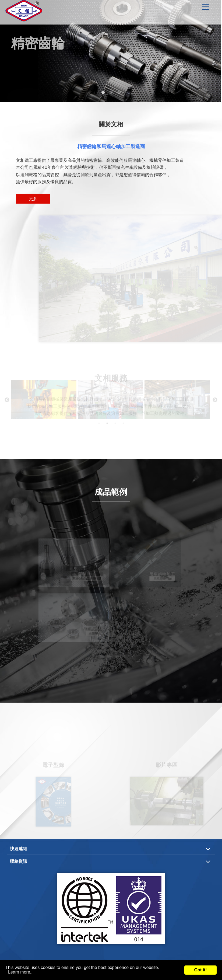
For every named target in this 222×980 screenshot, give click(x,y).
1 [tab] (103, 93)
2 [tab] (111, 93)
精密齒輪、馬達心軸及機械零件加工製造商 (24, 12)
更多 (33, 199)
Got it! (200, 970)
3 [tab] (119, 93)
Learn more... (21, 972)
